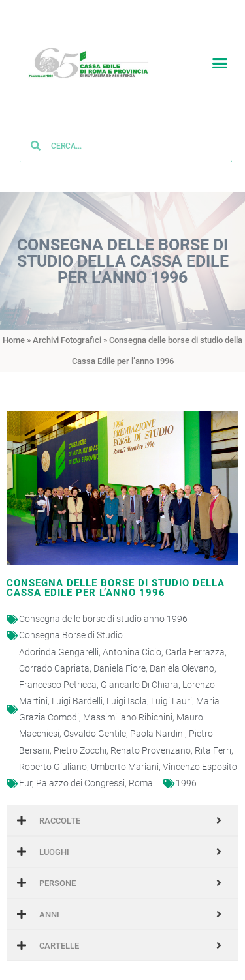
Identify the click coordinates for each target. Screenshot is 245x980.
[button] (220, 60)
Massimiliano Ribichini (128, 704)
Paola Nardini (157, 720)
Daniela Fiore (120, 655)
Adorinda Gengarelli (59, 638)
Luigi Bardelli (77, 687)
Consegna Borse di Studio (71, 621)
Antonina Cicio (132, 638)
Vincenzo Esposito (200, 753)
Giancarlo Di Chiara (139, 671)
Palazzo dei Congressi (80, 769)
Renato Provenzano (151, 736)
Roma (141, 769)
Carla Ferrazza (195, 638)
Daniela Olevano (182, 655)
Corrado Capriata (54, 655)
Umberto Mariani (125, 753)
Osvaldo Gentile (95, 720)
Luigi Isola (127, 687)
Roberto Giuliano (53, 753)
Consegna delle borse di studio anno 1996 (103, 605)
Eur (25, 769)
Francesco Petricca (58, 671)
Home (14, 326)
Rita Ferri (213, 736)
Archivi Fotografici (67, 326)
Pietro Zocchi (80, 736)
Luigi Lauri (171, 687)
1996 (186, 769)
